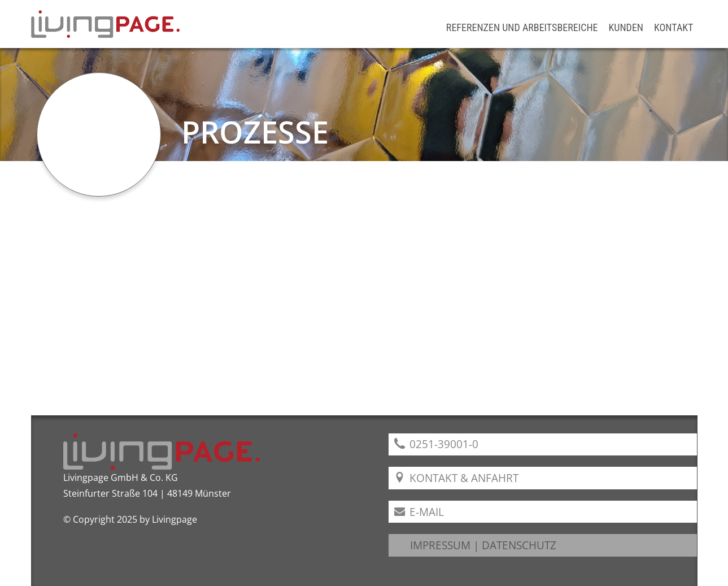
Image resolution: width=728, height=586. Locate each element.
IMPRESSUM (440, 545)
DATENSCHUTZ (519, 545)
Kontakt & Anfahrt (457, 478)
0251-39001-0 (437, 444)
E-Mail (419, 512)
